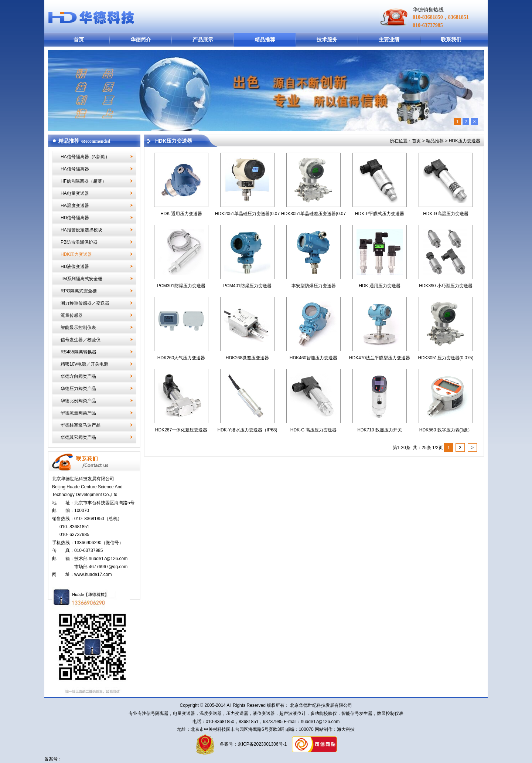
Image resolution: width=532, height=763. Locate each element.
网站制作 (323, 729)
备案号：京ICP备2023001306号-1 (253, 744)
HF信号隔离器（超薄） (83, 181)
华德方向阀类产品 (78, 376)
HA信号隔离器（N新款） (85, 157)
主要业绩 (389, 40)
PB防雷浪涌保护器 (79, 242)
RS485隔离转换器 (79, 352)
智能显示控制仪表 (78, 328)
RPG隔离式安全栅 (79, 291)
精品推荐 (265, 40)
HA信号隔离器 (75, 169)
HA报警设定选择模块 (81, 230)
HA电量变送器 (75, 193)
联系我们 (451, 40)
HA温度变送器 (75, 206)
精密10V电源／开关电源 (84, 364)
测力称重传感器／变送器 (85, 303)
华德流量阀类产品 (78, 413)
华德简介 (141, 40)
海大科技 (346, 729)
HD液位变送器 (75, 267)
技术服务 (327, 40)
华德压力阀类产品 (78, 389)
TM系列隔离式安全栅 (81, 279)
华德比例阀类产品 (78, 401)
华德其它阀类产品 (78, 437)
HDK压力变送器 (76, 254)
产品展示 (203, 40)
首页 (79, 40)
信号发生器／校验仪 (81, 340)
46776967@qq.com (108, 567)
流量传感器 (72, 315)
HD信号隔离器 (75, 218)
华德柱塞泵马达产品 (81, 425)
